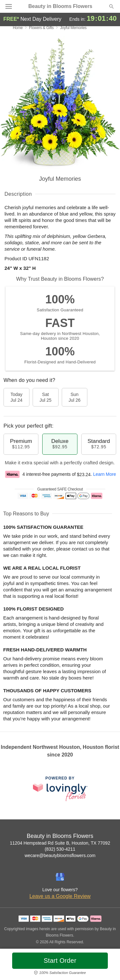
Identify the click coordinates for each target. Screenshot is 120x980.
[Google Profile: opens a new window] (60, 877)
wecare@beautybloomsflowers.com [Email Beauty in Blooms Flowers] (60, 855)
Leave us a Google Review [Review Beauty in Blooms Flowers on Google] (60, 896)
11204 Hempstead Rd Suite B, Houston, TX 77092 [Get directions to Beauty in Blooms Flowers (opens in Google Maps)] (60, 843)
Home (18, 28)
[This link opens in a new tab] (60, 789)
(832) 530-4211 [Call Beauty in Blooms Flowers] (60, 849)
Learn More (105, 475)
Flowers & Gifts (41, 28)
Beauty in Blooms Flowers (60, 6)
